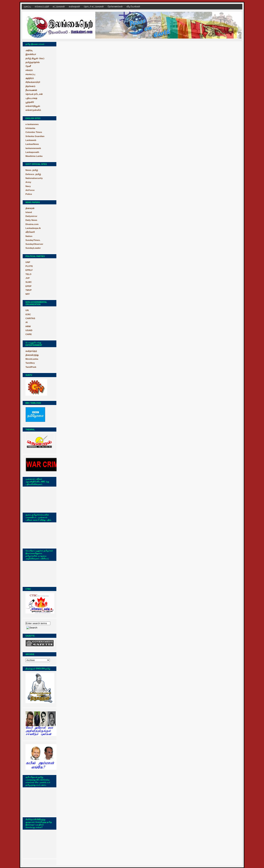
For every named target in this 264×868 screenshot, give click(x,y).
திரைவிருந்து (32, 355)
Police (29, 194)
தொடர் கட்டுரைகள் (94, 7)
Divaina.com (32, 224)
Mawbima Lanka (34, 156)
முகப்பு (28, 7)
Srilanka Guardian (35, 136)
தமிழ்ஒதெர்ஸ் (33, 62)
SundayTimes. (33, 240)
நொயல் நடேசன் (34, 94)
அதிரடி (29, 50)
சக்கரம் (29, 70)
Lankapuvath (32, 152)
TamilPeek (31, 367)
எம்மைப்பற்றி (42, 7)
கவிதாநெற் (31, 351)
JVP (28, 278)
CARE (29, 334)
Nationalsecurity (34, 178)
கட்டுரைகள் (59, 7)
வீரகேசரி (30, 232)
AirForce (30, 190)
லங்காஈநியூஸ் (33, 106)
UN (27, 310)
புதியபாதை (31, 98)
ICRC (28, 314)
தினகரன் (30, 208)
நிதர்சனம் (30, 86)
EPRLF (29, 270)
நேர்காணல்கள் (115, 7)
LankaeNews (32, 144)
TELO (28, 274)
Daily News (31, 220)
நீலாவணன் (31, 90)
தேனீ (28, 66)
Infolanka (30, 128)
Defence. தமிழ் (33, 174)
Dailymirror (31, 216)
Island (29, 212)
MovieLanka (32, 359)
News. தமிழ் (32, 170)
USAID (29, 330)
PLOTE (29, 266)
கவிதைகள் (75, 7)
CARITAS (30, 318)
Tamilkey (30, 363)
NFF (28, 294)
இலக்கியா (31, 54)
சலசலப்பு (30, 74)
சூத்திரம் (30, 78)
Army (28, 182)
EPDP (28, 286)
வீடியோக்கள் (133, 7)
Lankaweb (31, 140)
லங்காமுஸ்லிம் (33, 110)
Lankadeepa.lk (33, 228)
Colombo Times (34, 132)
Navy (28, 186)
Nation (29, 236)
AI (27, 322)
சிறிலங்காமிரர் (33, 82)
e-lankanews (32, 124)
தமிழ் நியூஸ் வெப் (35, 58)
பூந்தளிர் (30, 102)
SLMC (29, 282)
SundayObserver (34, 244)
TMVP (29, 290)
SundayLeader (33, 248)
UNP (28, 262)
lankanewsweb (33, 148)
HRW (28, 326)
